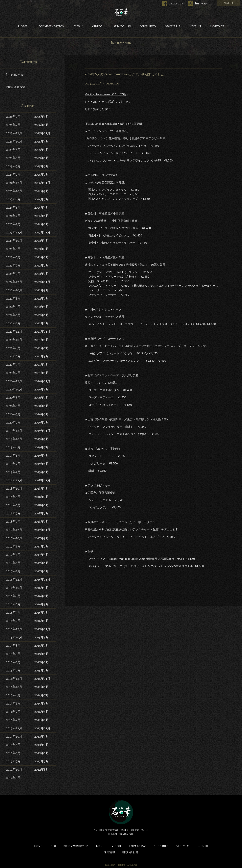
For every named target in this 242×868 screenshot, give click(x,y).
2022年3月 (42, 315)
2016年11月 (42, 579)
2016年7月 (42, 596)
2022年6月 (13, 307)
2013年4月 (13, 761)
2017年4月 (13, 563)
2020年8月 (13, 398)
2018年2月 (13, 522)
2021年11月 (42, 331)
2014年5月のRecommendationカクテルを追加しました (124, 74)
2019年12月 (14, 431)
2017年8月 (13, 546)
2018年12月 (14, 480)
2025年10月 (14, 141)
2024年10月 (14, 191)
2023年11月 (42, 232)
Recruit (195, 26)
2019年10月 (14, 439)
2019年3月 (42, 464)
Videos (97, 26)
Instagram (202, 3)
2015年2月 (13, 670)
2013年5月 (42, 753)
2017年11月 (42, 530)
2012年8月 (42, 770)
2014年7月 (42, 695)
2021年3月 (42, 365)
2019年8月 (13, 447)
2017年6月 (13, 555)
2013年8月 (13, 745)
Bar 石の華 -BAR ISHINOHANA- (121, 12)
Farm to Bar (121, 26)
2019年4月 (13, 464)
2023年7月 (42, 249)
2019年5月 (42, 455)
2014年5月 (42, 703)
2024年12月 (14, 183)
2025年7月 (42, 150)
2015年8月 (13, 646)
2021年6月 (13, 356)
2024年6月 (13, 208)
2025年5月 (42, 158)
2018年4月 (13, 513)
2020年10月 (14, 389)
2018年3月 (42, 513)
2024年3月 (42, 216)
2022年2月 (13, 323)
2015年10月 (14, 637)
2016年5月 (42, 604)
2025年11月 (42, 133)
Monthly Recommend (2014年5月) (106, 94)
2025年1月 (42, 174)
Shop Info (148, 26)
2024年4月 (13, 216)
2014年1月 (42, 720)
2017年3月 (42, 563)
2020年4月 (13, 414)
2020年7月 (42, 398)
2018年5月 (42, 505)
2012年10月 (14, 770)
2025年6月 (13, 158)
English (202, 846)
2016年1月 (42, 621)
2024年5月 (42, 208)
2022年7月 (42, 298)
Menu (78, 26)
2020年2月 (13, 422)
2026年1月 (42, 125)
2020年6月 (13, 406)
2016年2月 (13, 621)
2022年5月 (42, 307)
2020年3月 (42, 414)
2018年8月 (13, 497)
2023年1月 (42, 274)
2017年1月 (42, 571)
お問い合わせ (130, 852)
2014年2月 (13, 720)
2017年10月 (14, 538)
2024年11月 (42, 183)
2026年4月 (13, 117)
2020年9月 (42, 389)
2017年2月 (13, 571)
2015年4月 (13, 662)
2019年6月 (13, 455)
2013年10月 (14, 736)
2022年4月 (13, 315)
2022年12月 (14, 282)
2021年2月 (13, 373)
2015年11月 (42, 629)
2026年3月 (42, 117)
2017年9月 (42, 538)
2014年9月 (42, 687)
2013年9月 (42, 736)
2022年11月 (42, 282)
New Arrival (16, 87)
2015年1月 (42, 670)
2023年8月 (13, 249)
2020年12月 (14, 381)
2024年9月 (42, 191)
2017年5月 (42, 555)
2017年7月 (42, 546)
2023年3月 (42, 265)
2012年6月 (13, 778)
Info (53, 846)
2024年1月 (42, 224)
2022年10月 (14, 290)
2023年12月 (14, 232)
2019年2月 (13, 472)
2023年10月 (14, 241)
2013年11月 (42, 728)
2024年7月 (42, 199)
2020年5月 (42, 406)
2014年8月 (13, 695)
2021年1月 (42, 373)
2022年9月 (42, 290)
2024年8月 (13, 199)
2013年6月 (13, 753)
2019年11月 (42, 431)
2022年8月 (13, 298)
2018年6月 (13, 505)
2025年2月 (13, 174)
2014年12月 (14, 679)
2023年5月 (42, 257)
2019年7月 (42, 447)
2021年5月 (42, 356)
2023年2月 (13, 274)
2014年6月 (13, 703)
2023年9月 (42, 241)
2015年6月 (13, 654)
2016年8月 (13, 596)
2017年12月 (14, 530)
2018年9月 (42, 489)
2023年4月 (13, 265)
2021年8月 (13, 348)
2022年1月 (42, 323)
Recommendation (50, 26)
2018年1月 (42, 522)
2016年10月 (14, 588)
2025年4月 (13, 166)
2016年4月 (13, 612)
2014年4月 (13, 712)
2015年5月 (42, 654)
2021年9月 (42, 340)
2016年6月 (13, 604)
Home (23, 26)
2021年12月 (14, 331)
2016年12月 (14, 579)
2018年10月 (14, 489)
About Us (173, 26)
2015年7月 (42, 646)
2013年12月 (14, 728)
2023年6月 (13, 257)
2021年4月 (13, 365)
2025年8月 (13, 150)
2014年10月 (14, 687)
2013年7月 (42, 745)
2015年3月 (42, 662)
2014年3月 (42, 712)
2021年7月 (42, 348)
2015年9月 (42, 637)
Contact (217, 26)
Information (111, 83)
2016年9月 (42, 588)
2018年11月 (42, 480)
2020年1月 (42, 422)
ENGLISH (228, 3)
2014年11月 (42, 679)
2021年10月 (14, 340)
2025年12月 (14, 133)
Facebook (176, 3)
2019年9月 (42, 439)
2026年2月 (13, 125)
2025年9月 (42, 141)
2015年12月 (14, 629)
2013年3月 (42, 761)
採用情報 (109, 852)
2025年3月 (42, 166)
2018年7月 (42, 497)
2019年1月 (42, 472)
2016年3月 (42, 612)
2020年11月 (42, 381)
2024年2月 (13, 224)
